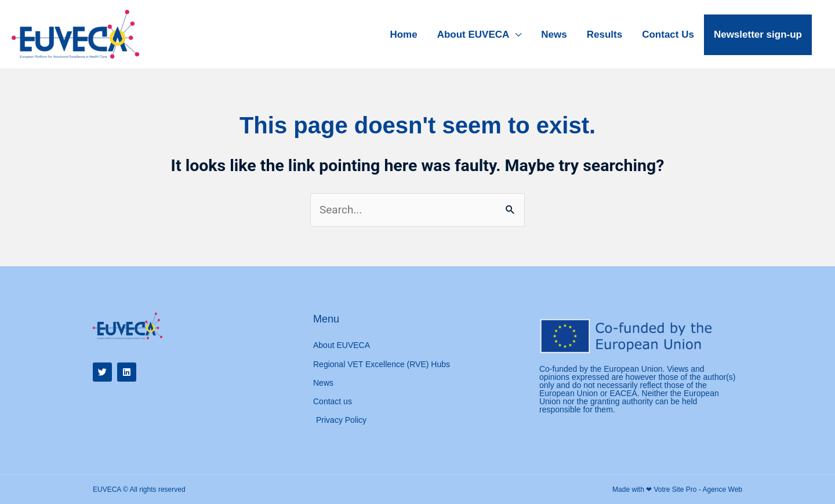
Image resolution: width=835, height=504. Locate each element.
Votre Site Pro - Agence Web (698, 490)
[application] (515, 35)
